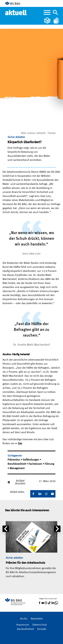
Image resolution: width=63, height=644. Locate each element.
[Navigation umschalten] (55, 12)
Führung (49, 464)
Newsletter (37, 619)
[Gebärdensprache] (56, 20)
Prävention (14, 460)
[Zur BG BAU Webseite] (14, 3)
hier (20, 444)
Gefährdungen (31, 460)
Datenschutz (40, 625)
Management (17, 468)
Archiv (24, 619)
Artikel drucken (20, 482)
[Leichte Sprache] (48, 20)
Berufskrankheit (17, 464)
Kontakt (42, 629)
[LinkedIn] (40, 494)
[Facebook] (33, 494)
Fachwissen (36, 464)
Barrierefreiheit (25, 629)
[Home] (16, 12)
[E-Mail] (52, 494)
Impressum (23, 625)
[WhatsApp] (46, 494)
